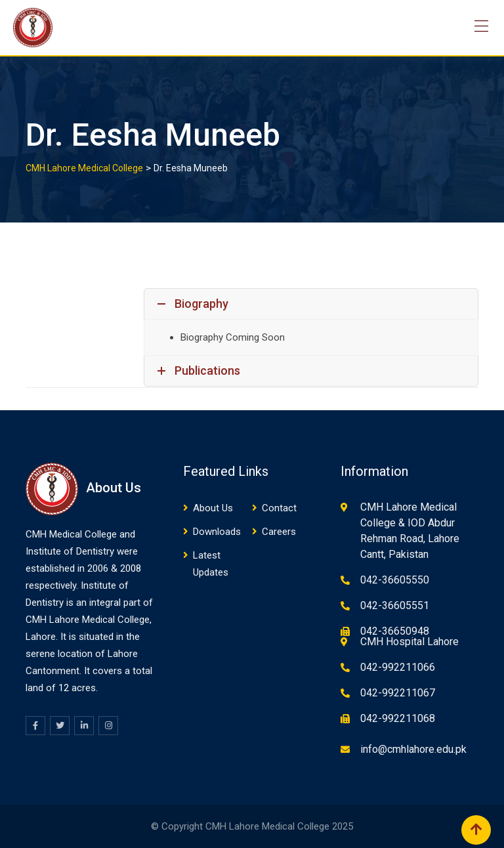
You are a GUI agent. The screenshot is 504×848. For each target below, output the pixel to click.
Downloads (217, 532)
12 (64, 688)
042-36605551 (395, 605)
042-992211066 (398, 667)
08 (136, 568)
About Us (213, 508)
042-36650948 (395, 631)
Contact (279, 508)
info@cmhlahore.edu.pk (413, 749)
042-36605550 (395, 580)
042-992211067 (398, 693)
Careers (279, 532)
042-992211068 (398, 718)
